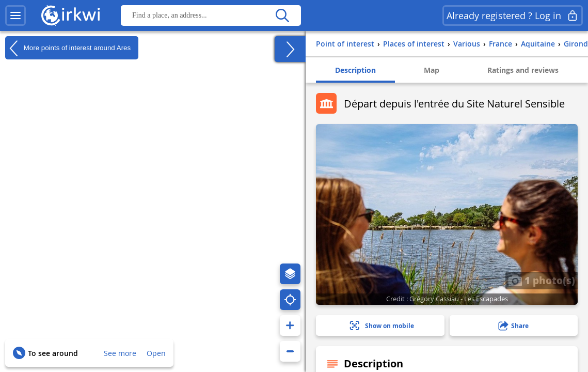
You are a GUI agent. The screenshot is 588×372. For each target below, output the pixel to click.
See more (120, 353)
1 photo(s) (542, 280)
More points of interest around (68, 48)
